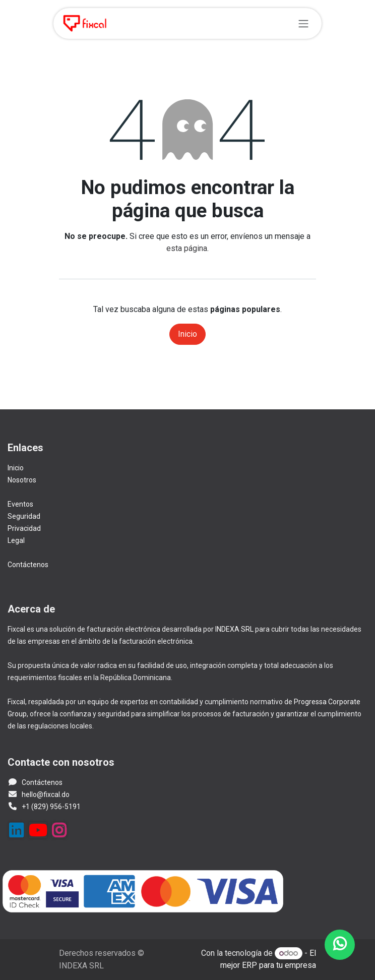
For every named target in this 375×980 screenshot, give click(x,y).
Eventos (20, 504)
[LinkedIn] (16, 830)
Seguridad (24, 516)
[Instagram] (59, 830)
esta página (187, 248)
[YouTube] (38, 830)
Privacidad (24, 528)
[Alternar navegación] (303, 23)
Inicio (187, 334)
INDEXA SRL (234, 629)
